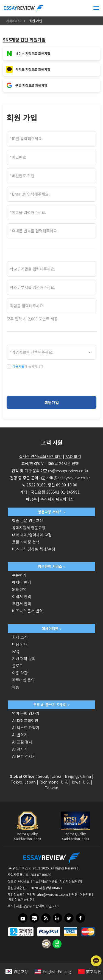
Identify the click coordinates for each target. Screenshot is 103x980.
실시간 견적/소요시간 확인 (40, 456)
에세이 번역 (22, 582)
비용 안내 (20, 644)
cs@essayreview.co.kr (68, 471)
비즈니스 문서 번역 (27, 611)
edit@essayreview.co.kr (68, 478)
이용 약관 (20, 673)
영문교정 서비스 (52, 512)
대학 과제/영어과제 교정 (32, 535)
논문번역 (19, 575)
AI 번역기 (20, 735)
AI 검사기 (20, 749)
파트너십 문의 (23, 680)
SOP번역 (19, 589)
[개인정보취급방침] (21, 899)
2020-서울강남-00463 (46, 888)
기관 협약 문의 (24, 658)
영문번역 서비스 (52, 566)
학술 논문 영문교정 (27, 520)
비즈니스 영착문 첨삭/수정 (34, 549)
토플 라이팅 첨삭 (26, 542)
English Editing (53, 971)
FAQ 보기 (73, 456)
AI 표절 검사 (22, 742)
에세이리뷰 (52, 628)
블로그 (17, 666)
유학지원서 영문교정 (29, 528)
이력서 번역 (22, 596)
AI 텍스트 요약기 (26, 728)
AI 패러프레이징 (25, 720)
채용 (16, 687)
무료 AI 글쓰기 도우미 (51, 705)
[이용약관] (86, 894)
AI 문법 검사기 (24, 756)
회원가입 (52, 402)
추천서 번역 (22, 604)
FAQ (16, 651)
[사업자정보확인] (70, 881)
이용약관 (18, 366)
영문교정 (17, 971)
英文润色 (90, 971)
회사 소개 (20, 637)
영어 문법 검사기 (26, 713)
